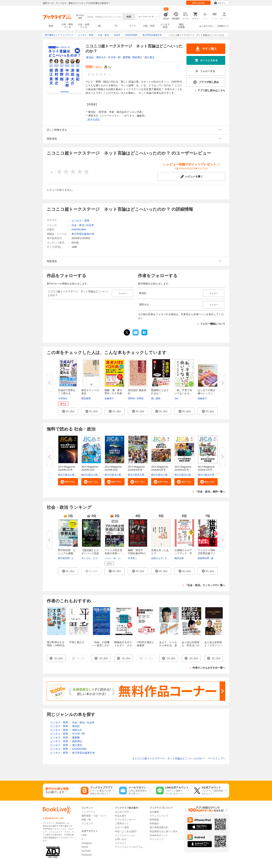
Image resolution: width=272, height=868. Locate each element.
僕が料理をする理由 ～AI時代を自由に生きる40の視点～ (56, 647)
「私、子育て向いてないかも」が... (183, 393)
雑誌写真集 (181, 26)
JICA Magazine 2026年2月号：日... (68, 470)
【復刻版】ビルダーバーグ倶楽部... (90, 553)
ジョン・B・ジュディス (117, 558)
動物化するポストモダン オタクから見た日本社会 (123, 647)
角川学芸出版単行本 (83, 234)
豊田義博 (86, 398)
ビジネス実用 (165, 26)
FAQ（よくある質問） (126, 831)
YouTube (86, 851)
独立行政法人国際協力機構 (72, 475)
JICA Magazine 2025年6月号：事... (161, 470)
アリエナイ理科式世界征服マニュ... (207, 553)
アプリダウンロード (125, 820)
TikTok (85, 847)
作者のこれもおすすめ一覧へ (209, 668)
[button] (68, 411)
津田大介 (101, 57)
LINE (84, 835)
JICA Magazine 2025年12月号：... (91, 470)
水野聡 (140, 398)
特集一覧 (86, 820)
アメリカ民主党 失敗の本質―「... (115, 552)
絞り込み (80, 17)
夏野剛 (127, 57)
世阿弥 (131, 398)
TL (116, 26)
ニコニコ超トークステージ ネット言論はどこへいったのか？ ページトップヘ (179, 758)
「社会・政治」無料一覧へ (210, 492)
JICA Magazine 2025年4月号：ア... (184, 470)
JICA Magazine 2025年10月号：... (114, 470)
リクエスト (121, 843)
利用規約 (154, 824)
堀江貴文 (150, 57)
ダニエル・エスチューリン (95, 558)
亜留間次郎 (204, 558)
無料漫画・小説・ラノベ (94, 816)
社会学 (90, 225)
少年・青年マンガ (67, 26)
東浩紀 (90, 57)
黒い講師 (156, 398)
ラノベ (133, 26)
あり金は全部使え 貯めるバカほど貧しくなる (191, 645)
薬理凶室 (216, 558)
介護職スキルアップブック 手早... (183, 553)
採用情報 (154, 820)
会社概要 (154, 812)
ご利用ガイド (223, 26)
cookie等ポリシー (159, 835)
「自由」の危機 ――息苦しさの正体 (102, 645)
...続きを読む (93, 120)
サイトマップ (157, 839)
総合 (51, 26)
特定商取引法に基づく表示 (164, 831)
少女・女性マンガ (84, 26)
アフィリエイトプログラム (129, 847)
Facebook (87, 855)
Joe (176, 398)
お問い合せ (121, 839)
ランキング (87, 824)
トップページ (88, 812)
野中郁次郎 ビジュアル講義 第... (67, 553)
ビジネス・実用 (80, 221)
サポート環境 (122, 827)
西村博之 (137, 57)
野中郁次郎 (64, 558)
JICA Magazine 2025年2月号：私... (207, 470)
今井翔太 (63, 398)
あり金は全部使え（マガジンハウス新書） (213, 645)
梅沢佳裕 (179, 558)
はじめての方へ (207, 26)
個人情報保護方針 (159, 827)
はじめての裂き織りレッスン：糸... (207, 393)
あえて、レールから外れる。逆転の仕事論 (168, 645)
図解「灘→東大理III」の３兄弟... (114, 392)
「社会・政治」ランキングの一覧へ (205, 585)
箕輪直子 (202, 398)
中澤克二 (133, 558)
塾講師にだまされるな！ (160, 392)
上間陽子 (169, 558)
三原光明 (76, 558)
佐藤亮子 (109, 398)
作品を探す (121, 816)
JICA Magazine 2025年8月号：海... (138, 470)
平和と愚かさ (77, 642)
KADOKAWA (79, 229)
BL (100, 26)
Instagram (87, 843)
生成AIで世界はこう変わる (67, 392)
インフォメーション (125, 835)
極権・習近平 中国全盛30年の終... (137, 553)
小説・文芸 (149, 26)
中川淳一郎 (114, 57)
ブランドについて (159, 816)
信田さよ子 (157, 558)
